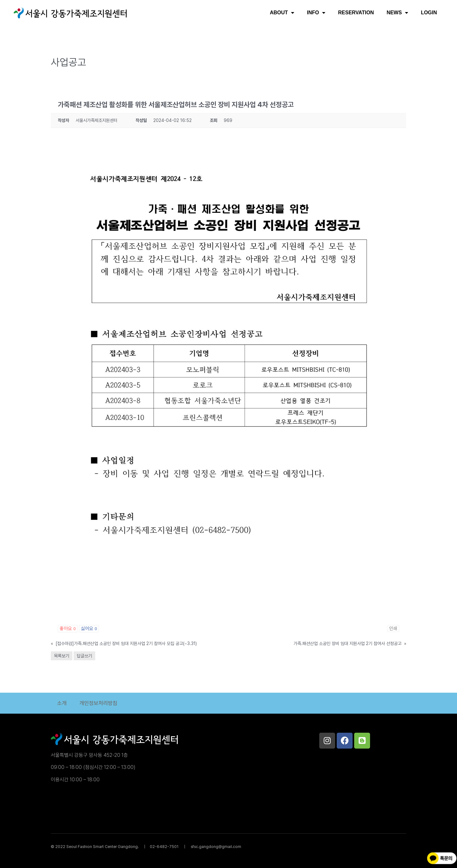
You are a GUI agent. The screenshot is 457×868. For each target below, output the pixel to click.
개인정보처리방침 (98, 703)
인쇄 (393, 629)
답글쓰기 (84, 656)
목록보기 (62, 656)
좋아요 (68, 629)
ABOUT (282, 13)
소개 (62, 703)
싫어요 (89, 629)
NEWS (397, 13)
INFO (316, 13)
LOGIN (429, 13)
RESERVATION (356, 13)
